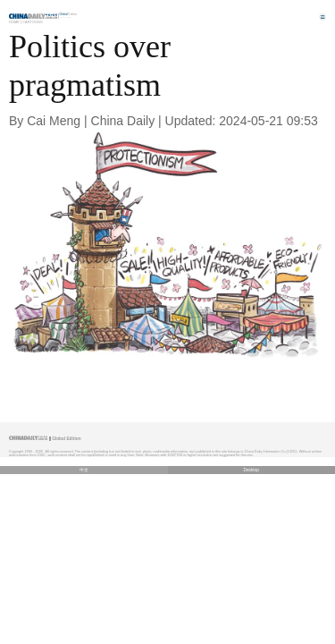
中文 (84, 470)
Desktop (251, 470)
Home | (15, 22)
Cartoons (33, 22)
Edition (69, 14)
